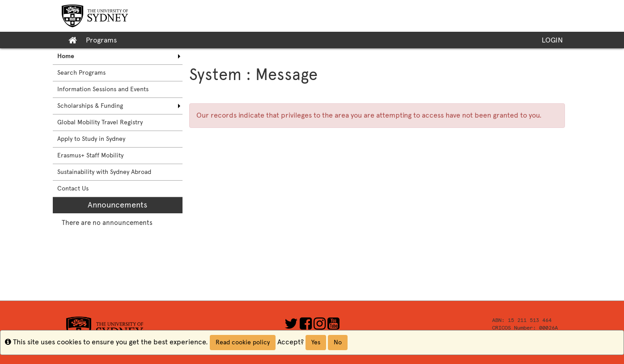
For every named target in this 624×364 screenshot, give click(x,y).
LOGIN (552, 40)
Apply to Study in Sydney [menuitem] (91, 139)
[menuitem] (118, 56)
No (338, 342)
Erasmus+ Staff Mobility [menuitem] (90, 155)
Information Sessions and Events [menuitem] (103, 89)
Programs (101, 40)
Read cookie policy (243, 342)
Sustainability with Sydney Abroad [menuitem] (104, 172)
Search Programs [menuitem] (81, 73)
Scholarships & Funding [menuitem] (90, 106)
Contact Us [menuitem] (73, 188)
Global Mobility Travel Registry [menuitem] (100, 122)
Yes (316, 342)
